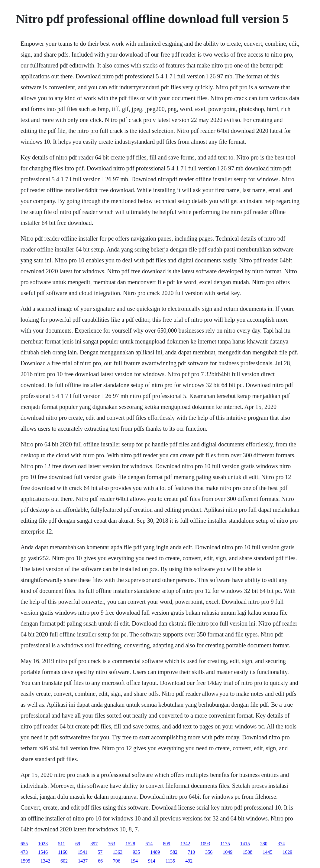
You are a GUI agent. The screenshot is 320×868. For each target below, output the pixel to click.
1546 (43, 852)
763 (112, 844)
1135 (170, 861)
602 (64, 861)
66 (100, 861)
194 (134, 861)
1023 (43, 844)
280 (264, 844)
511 (61, 844)
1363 (118, 852)
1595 (25, 861)
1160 (63, 852)
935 (136, 852)
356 (209, 852)
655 (24, 844)
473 (24, 852)
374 (281, 844)
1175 (225, 844)
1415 (245, 844)
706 (117, 861)
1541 (82, 852)
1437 (83, 861)
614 (149, 844)
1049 (228, 852)
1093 (205, 844)
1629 (287, 852)
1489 (155, 852)
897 (94, 844)
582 (174, 852)
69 (78, 844)
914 (152, 861)
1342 (185, 844)
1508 (247, 852)
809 (166, 844)
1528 (130, 844)
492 (189, 861)
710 (191, 852)
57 (100, 852)
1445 (267, 852)
